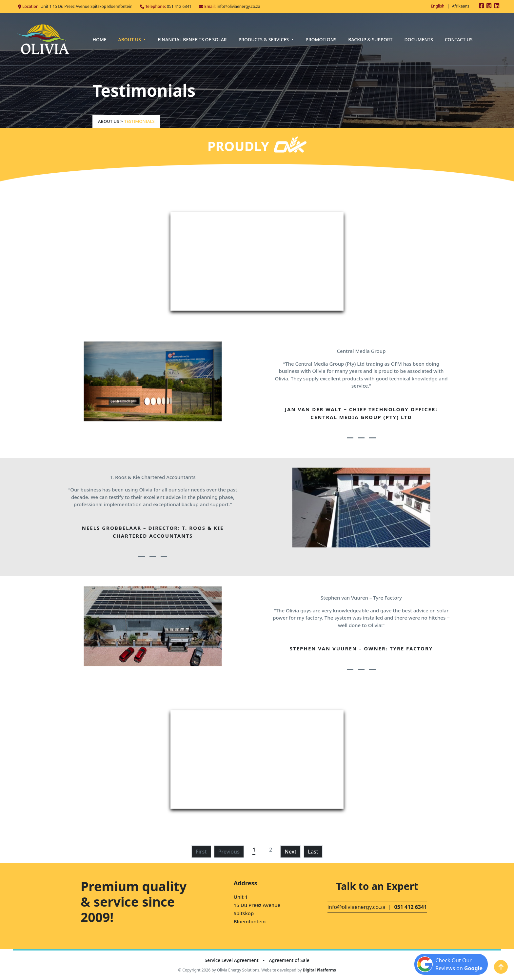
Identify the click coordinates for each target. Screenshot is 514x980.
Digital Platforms (319, 970)
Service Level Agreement (232, 960)
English (437, 6)
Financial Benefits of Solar (192, 39)
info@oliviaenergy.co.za (238, 6)
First (201, 852)
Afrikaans (461, 6)
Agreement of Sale (289, 960)
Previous (229, 852)
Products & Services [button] (264, 39)
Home (99, 39)
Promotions (321, 39)
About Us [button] (130, 39)
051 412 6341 (179, 6)
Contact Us (459, 39)
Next (290, 852)
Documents (419, 39)
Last (313, 852)
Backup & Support (370, 39)
